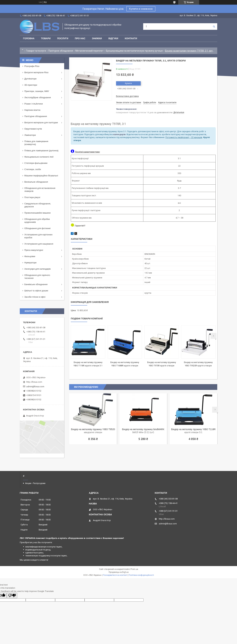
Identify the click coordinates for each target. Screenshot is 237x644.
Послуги (63, 38)
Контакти (131, 38)
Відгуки (113, 38)
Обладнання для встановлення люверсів (40, 190)
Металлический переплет (89, 51)
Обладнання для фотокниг (38, 228)
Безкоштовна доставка (127, 96)
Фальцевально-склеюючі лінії (39, 157)
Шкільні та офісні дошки (36, 291)
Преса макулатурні (34, 250)
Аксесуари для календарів (37, 269)
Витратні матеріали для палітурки (41, 123)
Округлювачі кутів (33, 129)
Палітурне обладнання (61, 51)
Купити (128, 83)
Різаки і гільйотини (34, 104)
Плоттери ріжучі (32, 197)
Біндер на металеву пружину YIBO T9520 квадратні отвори (93, 431)
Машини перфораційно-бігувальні (41, 176)
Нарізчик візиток (32, 110)
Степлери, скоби (33, 169)
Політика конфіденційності (141, 575)
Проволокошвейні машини (37, 213)
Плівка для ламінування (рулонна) (41, 151)
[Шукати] (214, 27)
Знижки (97, 38)
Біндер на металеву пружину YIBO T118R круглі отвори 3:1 (193, 431)
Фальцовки (30, 256)
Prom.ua (134, 569)
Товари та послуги (36, 51)
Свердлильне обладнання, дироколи (38, 205)
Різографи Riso (32, 66)
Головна (29, 38)
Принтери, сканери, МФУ (37, 91)
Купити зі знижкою (141, 9)
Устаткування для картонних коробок (38, 236)
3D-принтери (31, 85)
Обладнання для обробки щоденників (37, 221)
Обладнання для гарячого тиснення (37, 277)
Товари (46, 38)
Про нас (80, 38)
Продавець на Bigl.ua (119, 572)
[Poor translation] (12, 595)
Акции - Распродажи (35, 483)
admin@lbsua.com (35, 387)
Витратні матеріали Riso (36, 72)
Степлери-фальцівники (36, 163)
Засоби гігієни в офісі (35, 297)
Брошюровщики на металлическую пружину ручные (134, 51)
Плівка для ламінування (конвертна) (36, 143)
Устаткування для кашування (39, 244)
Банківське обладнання (36, 284)
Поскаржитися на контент (115, 575)
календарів (119, 134)
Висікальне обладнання (36, 182)
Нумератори (30, 263)
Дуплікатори (30, 79)
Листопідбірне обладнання (38, 97)
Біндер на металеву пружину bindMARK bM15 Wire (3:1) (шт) (143, 431)
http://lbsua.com (34, 382)
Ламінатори (30, 135)
